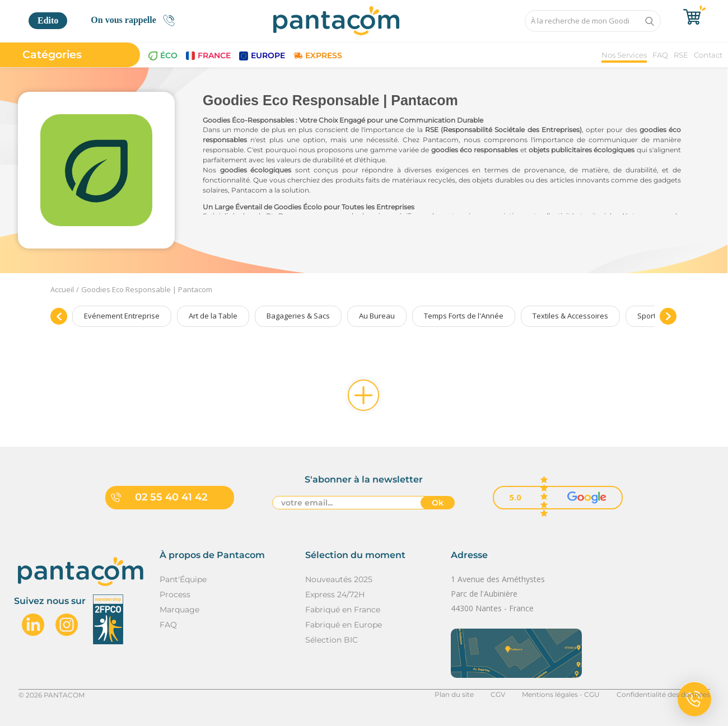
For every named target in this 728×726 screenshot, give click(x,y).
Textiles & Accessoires (570, 316)
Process (175, 594)
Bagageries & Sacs (298, 316)
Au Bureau (377, 316)
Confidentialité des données (663, 694)
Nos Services (624, 55)
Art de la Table (213, 316)
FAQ (660, 55)
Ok (438, 503)
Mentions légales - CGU (561, 694)
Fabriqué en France (343, 610)
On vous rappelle (136, 20)
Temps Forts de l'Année (464, 316)
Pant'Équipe (183, 579)
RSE (681, 55)
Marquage (179, 610)
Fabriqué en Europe (344, 625)
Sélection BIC (332, 640)
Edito (48, 20)
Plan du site (454, 694)
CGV (498, 694)
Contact (708, 55)
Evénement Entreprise (122, 316)
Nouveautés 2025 (339, 579)
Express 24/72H (335, 594)
